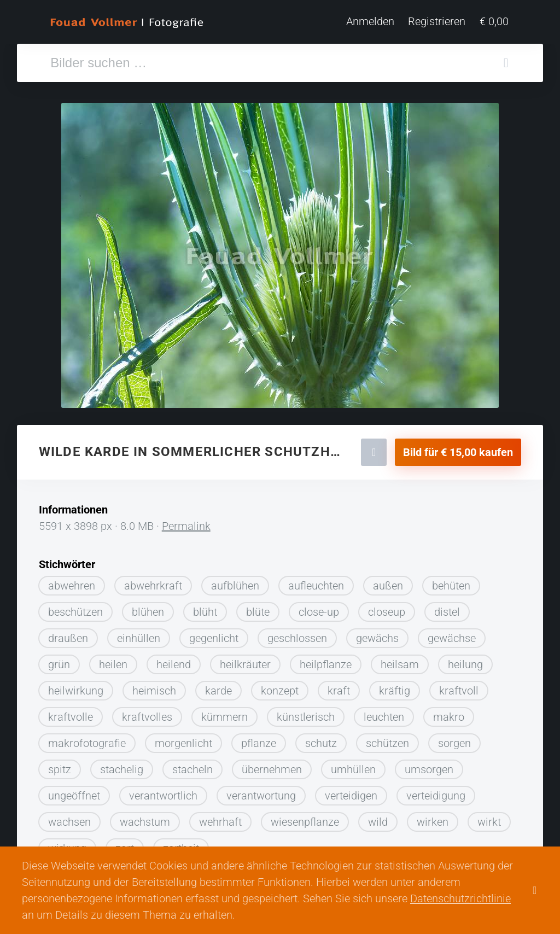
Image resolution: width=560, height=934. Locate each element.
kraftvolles (147, 713)
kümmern (224, 713)
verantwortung (261, 791)
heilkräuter (245, 660)
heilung (465, 660)
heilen (113, 660)
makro (449, 713)
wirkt (489, 818)
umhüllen (353, 765)
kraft (339, 686)
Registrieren (438, 22)
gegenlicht (214, 634)
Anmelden (372, 22)
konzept (280, 686)
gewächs (377, 634)
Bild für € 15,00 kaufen (458, 448)
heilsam (400, 660)
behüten (451, 581)
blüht (205, 608)
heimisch (154, 686)
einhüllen (139, 634)
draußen (68, 634)
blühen (148, 608)
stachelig (122, 765)
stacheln (192, 765)
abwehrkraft (153, 581)
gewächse (452, 634)
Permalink (186, 522)
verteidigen (351, 791)
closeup (387, 608)
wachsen (69, 818)
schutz (321, 739)
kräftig (395, 686)
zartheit (181, 844)
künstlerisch (306, 713)
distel (447, 608)
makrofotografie (87, 739)
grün (59, 660)
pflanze (259, 739)
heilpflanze (326, 660)
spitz (60, 765)
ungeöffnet (74, 791)
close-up (319, 608)
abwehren (72, 581)
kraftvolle (71, 713)
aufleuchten (316, 581)
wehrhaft (220, 818)
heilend (174, 660)
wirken (433, 818)
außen (388, 581)
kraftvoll (459, 686)
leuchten (384, 713)
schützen (387, 739)
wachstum (145, 818)
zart (125, 844)
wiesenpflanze (305, 818)
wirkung (67, 844)
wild (378, 818)
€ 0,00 (495, 22)
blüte (258, 608)
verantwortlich (163, 791)
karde (218, 686)
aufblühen (235, 581)
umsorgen (429, 765)
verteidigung (436, 791)
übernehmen (272, 765)
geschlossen (297, 634)
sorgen (454, 739)
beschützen (75, 608)
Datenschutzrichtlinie (460, 898)
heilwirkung (76, 686)
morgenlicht (183, 739)
